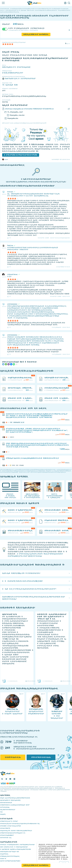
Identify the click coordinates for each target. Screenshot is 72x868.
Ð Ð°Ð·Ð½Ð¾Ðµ (5, 807)
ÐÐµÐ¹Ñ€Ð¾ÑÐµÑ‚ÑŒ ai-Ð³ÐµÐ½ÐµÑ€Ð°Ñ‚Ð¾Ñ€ (16, 849)
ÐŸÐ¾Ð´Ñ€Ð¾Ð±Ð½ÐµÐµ (41, 757)
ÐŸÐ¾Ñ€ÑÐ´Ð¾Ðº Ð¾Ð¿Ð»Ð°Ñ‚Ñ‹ (11, 826)
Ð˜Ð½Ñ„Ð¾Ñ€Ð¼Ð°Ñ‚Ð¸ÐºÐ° (13, 73)
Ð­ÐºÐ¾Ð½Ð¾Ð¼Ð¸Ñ (7, 803)
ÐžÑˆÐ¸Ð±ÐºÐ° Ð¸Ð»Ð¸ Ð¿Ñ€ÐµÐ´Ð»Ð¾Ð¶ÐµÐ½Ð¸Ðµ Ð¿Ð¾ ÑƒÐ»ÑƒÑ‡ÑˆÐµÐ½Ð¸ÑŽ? (24, 123)
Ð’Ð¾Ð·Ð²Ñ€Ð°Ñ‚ (5, 828)
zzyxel (5, 159)
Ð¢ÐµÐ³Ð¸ (3, 814)
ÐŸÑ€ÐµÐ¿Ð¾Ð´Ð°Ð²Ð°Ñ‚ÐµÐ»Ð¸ (10, 856)
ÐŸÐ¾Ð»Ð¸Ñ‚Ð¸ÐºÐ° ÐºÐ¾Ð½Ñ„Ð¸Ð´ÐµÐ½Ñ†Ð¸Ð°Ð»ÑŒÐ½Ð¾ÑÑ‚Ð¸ (20, 824)
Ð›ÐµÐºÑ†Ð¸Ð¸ (4, 854)
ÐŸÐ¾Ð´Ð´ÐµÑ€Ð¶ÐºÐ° (7, 835)
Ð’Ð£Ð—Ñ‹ (3, 859)
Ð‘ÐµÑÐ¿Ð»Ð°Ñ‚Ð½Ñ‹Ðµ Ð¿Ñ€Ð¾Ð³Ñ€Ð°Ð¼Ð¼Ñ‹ (15, 798)
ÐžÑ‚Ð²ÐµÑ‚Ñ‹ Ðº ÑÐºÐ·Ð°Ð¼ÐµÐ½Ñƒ (16, 67)
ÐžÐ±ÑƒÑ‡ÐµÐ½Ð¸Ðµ (13, 757)
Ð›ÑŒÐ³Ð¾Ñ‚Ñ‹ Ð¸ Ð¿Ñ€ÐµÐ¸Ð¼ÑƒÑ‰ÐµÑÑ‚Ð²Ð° (15, 805)
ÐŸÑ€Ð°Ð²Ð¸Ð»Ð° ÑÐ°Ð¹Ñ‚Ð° (9, 821)
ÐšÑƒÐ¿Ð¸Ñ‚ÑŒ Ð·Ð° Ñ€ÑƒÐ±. (36, 34)
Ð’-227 (9, 277)
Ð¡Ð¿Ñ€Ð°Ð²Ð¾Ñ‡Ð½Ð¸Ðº (8, 810)
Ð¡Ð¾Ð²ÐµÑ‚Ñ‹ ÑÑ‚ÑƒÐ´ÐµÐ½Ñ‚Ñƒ (10, 800)
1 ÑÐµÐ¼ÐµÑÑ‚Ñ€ (10, 85)
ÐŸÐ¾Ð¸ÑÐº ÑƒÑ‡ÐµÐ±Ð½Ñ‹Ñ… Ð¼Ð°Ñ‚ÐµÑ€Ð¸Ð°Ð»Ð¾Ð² (18, 845)
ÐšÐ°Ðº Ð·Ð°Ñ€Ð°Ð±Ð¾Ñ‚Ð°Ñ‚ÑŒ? (10, 861)
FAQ (1, 812)
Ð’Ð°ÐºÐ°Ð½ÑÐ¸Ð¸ (6, 838)
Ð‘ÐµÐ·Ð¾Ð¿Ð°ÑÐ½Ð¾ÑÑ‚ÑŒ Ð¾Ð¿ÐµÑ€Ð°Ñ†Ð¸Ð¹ (16, 831)
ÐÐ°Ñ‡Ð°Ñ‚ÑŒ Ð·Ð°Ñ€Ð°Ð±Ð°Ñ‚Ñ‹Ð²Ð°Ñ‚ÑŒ (21, 155)
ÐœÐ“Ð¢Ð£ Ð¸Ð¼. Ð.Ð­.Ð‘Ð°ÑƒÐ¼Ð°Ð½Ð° (19, 79)
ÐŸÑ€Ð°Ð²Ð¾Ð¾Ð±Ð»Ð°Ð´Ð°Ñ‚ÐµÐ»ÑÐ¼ (13, 833)
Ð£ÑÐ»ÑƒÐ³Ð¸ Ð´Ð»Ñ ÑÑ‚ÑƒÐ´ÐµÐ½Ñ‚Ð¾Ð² (14, 847)
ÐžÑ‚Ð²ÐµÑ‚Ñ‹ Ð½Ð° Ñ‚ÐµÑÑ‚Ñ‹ (10, 852)
